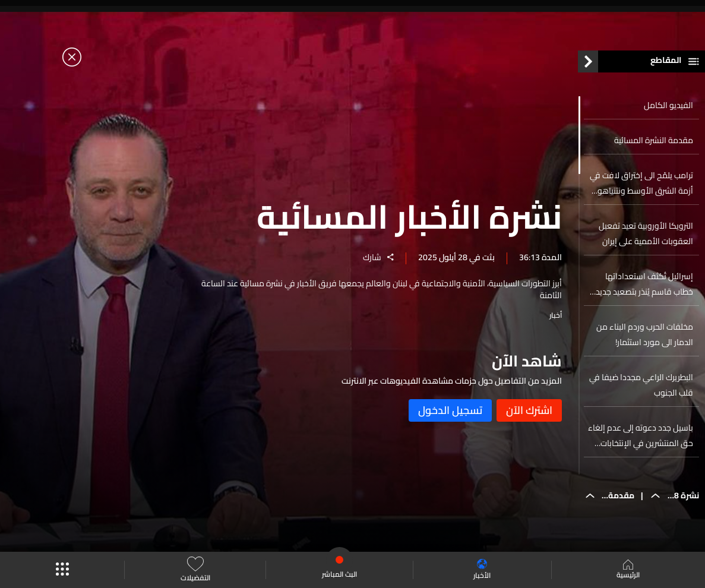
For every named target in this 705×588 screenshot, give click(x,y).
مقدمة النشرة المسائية (654, 140)
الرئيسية (628, 570)
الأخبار (482, 570)
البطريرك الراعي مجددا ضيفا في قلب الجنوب (641, 385)
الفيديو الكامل (668, 105)
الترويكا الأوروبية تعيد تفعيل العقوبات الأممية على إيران (646, 233)
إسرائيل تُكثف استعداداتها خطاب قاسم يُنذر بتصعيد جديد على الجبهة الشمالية (644, 284)
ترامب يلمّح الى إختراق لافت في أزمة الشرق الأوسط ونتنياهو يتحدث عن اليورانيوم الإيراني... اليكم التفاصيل (641, 183)
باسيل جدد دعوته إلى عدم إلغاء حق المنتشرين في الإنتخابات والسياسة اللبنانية (641, 435)
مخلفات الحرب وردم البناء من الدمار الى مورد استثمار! (645, 334)
